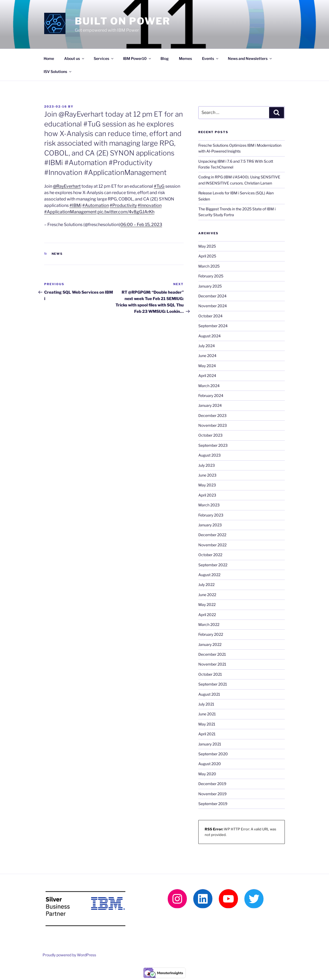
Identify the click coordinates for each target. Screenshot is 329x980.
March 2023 (209, 505)
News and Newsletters (250, 58)
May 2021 (207, 724)
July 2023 (207, 465)
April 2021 (207, 734)
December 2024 (212, 296)
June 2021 (207, 714)
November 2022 (212, 545)
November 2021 (212, 664)
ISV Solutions (58, 71)
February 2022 (211, 634)
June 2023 (207, 475)
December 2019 (212, 784)
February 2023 (211, 515)
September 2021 (213, 684)
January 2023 (210, 525)
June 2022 (207, 595)
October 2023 (210, 435)
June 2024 (207, 356)
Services (104, 58)
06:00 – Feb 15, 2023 (141, 225)
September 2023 (213, 445)
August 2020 (210, 764)
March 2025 (209, 266)
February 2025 (211, 276)
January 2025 (210, 286)
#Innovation (150, 205)
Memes (185, 58)
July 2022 (206, 585)
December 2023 (212, 415)
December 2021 (212, 654)
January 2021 (210, 744)
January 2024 (210, 405)
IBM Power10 (137, 58)
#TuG (159, 186)
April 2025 (207, 256)
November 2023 (213, 425)
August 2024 (209, 336)
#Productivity (123, 205)
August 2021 (209, 694)
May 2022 (207, 604)
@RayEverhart (67, 186)
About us (75, 58)
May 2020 (207, 774)
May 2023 (207, 485)
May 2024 (207, 366)
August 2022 (209, 575)
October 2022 (210, 555)
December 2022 (212, 535)
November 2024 (213, 306)
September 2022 (213, 565)
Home (49, 58)
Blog (165, 58)
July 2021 (206, 704)
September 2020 (213, 754)
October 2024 (210, 316)
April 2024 (207, 376)
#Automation (96, 205)
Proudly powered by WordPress (69, 955)
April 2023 (207, 495)
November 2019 (212, 794)
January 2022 (210, 644)
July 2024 (207, 346)
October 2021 (210, 674)
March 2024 (209, 386)
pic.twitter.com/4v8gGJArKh (126, 212)
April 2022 (207, 615)
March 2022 (209, 624)
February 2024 (211, 395)
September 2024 (213, 326)
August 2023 (209, 455)
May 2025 (207, 246)
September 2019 (213, 804)
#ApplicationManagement (70, 212)
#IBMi (75, 205)
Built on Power (123, 21)
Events (211, 58)
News (57, 254)
